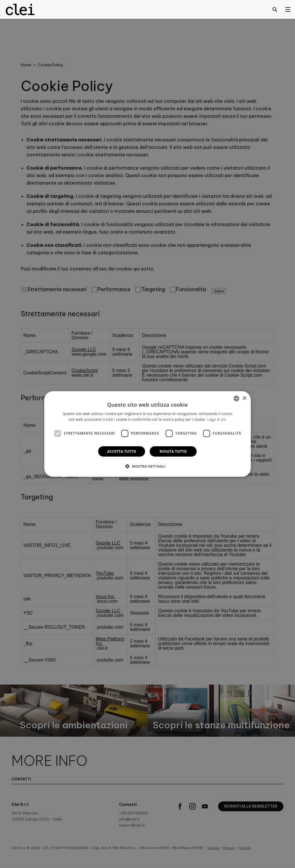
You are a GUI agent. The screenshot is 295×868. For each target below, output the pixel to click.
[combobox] (236, 399)
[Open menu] (288, 9)
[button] (147, 466)
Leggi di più (217, 419)
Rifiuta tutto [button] (173, 451)
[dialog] (148, 434)
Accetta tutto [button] (122, 451)
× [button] (244, 398)
